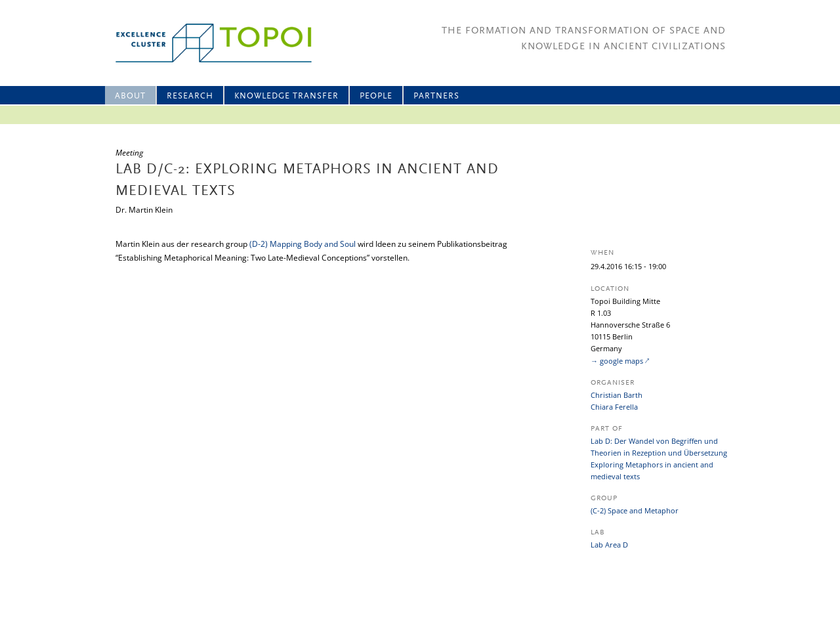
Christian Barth (617, 395)
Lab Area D (609, 545)
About (130, 96)
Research (190, 96)
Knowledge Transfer (286, 96)
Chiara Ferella (614, 407)
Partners (436, 96)
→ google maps (617, 361)
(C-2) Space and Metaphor (635, 510)
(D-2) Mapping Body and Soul (303, 244)
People (376, 96)
